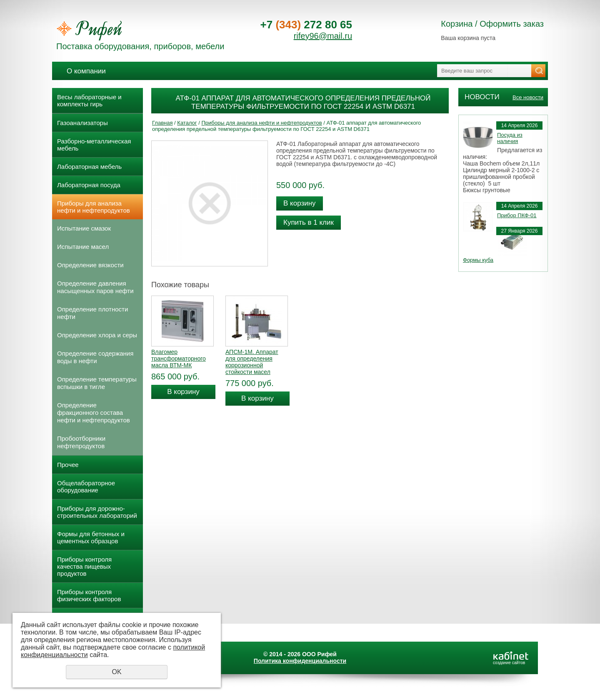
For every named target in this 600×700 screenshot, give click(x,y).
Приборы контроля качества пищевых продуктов (84, 566)
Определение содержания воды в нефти (95, 357)
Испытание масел (83, 247)
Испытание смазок (84, 228)
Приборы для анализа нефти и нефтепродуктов (94, 207)
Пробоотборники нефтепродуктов (81, 442)
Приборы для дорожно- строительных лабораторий (97, 512)
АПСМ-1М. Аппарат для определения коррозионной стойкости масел (252, 362)
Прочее (68, 465)
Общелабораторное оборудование (86, 487)
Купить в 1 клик (309, 222)
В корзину (300, 203)
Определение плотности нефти (92, 313)
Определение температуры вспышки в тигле (97, 383)
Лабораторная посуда (89, 185)
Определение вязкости (90, 265)
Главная (162, 123)
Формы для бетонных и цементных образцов (91, 537)
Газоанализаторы (82, 123)
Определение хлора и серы (97, 335)
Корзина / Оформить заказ (492, 24)
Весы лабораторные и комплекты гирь (89, 100)
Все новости (528, 97)
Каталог (187, 123)
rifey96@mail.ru (323, 36)
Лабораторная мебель (89, 167)
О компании (86, 71)
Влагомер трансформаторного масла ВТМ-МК (179, 359)
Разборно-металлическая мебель (94, 145)
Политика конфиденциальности (300, 661)
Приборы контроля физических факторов (89, 595)
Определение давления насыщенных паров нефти (95, 287)
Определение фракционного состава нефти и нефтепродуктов (94, 413)
